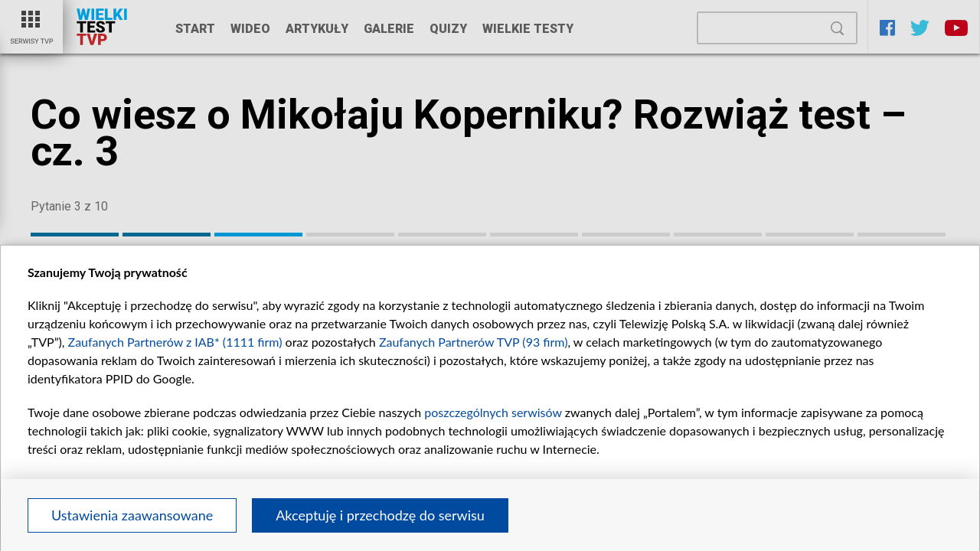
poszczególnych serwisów (493, 412)
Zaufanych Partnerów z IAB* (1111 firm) (175, 342)
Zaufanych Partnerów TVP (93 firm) (474, 342)
